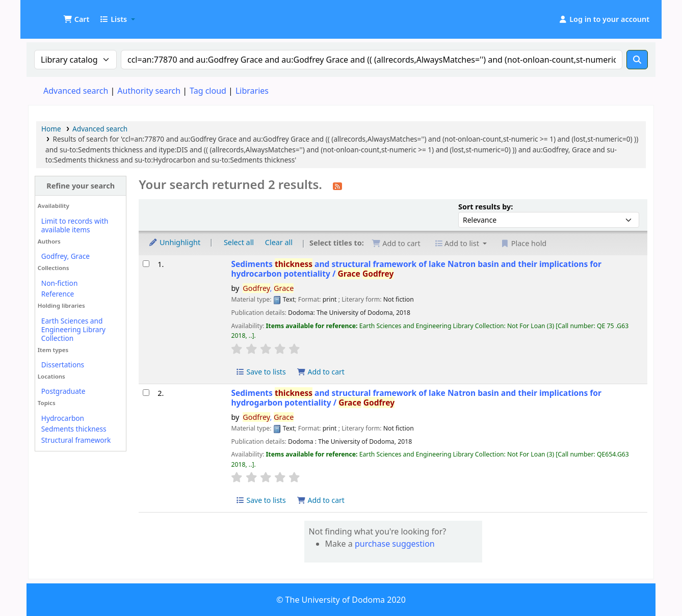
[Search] (637, 60)
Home (51, 129)
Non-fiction (60, 283)
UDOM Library (54, 14)
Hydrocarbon (63, 418)
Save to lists (260, 372)
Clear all (279, 242)
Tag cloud (208, 91)
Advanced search (76, 91)
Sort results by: (486, 207)
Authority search (149, 91)
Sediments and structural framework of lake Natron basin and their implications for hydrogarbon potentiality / (416, 398)
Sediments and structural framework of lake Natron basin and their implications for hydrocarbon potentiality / (416, 269)
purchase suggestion (395, 544)
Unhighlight (174, 242)
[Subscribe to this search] (337, 185)
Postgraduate (63, 391)
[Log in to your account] (604, 19)
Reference (58, 294)
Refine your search (81, 186)
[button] (76, 19)
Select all (239, 242)
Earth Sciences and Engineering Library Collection (73, 329)
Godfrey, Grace (65, 256)
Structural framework (76, 440)
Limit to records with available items (75, 225)
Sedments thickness (74, 429)
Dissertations (63, 365)
